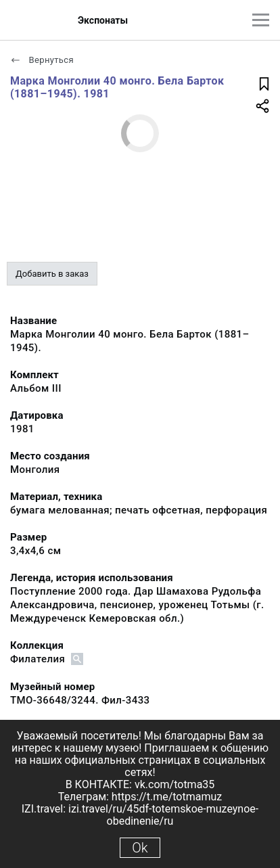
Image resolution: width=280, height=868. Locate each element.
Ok (140, 848)
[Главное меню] (261, 20)
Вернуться (42, 60)
